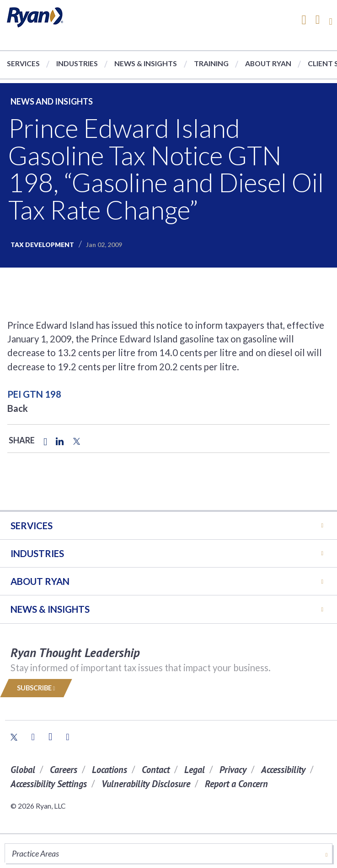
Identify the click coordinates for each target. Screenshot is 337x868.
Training (211, 63)
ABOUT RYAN (40, 581)
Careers (64, 770)
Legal (195, 770)
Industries (77, 63)
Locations (110, 770)
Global (23, 770)
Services (23, 63)
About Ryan (268, 63)
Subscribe (36, 688)
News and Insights (52, 101)
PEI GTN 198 (34, 394)
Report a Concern (236, 784)
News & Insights (146, 63)
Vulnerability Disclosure (146, 784)
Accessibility (283, 770)
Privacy (233, 770)
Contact (156, 770)
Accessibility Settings (49, 784)
